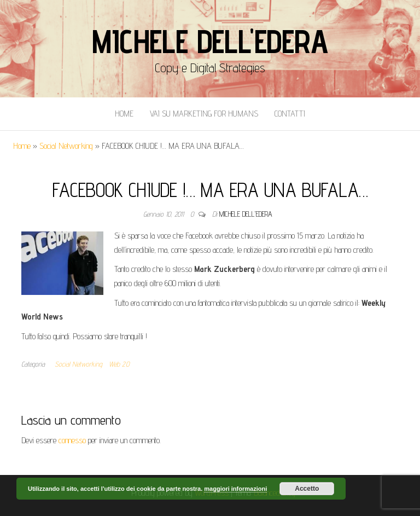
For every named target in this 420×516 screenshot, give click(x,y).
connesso (72, 440)
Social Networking (66, 146)
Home (124, 114)
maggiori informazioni (235, 489)
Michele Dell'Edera (210, 41)
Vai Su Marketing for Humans (204, 114)
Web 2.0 (119, 364)
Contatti (290, 114)
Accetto (307, 489)
